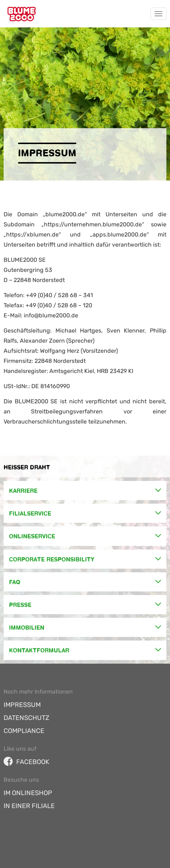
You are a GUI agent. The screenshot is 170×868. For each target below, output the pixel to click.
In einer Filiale (29, 806)
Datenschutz (26, 718)
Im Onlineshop (28, 793)
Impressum (22, 705)
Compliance (24, 731)
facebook (26, 762)
